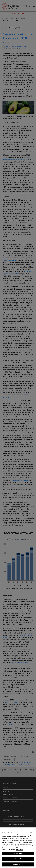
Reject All (18, 859)
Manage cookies (18, 853)
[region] (18, 848)
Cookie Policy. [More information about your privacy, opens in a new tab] (19, 850)
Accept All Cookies (18, 864)
